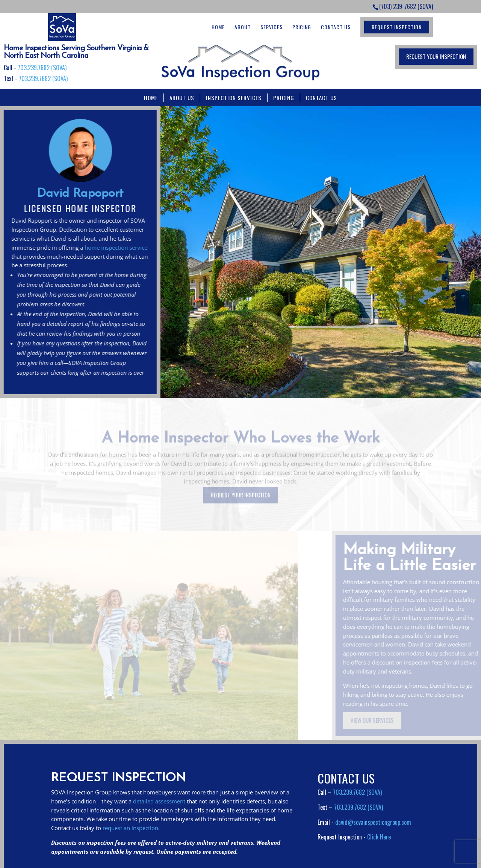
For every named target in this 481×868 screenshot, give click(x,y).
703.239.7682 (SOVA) (42, 68)
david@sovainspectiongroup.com (373, 822)
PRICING (284, 98)
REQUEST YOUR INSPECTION (436, 56)
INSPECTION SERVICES (234, 98)
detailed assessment (159, 801)
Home (218, 27)
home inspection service (114, 247)
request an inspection (130, 828)
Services (272, 27)
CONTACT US (321, 98)
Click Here (379, 837)
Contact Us (336, 27)
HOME (151, 98)
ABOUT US (182, 98)
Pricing (302, 27)
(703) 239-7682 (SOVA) (406, 6)
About (243, 27)
